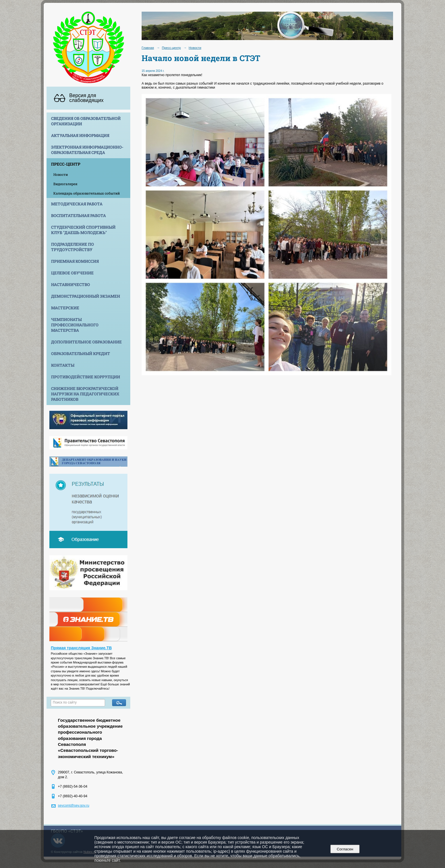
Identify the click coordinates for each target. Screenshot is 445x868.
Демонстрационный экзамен (86, 296)
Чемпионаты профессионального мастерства (75, 325)
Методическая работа (77, 204)
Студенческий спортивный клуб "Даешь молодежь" (83, 230)
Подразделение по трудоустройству (73, 247)
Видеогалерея (65, 184)
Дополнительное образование (86, 342)
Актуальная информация (80, 135)
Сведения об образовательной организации (86, 121)
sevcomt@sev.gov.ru (74, 806)
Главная (148, 48)
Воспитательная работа (78, 215)
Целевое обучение (72, 273)
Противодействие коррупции (86, 377)
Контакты (63, 365)
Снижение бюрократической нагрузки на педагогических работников (85, 394)
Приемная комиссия (75, 261)
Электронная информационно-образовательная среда (87, 150)
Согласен (345, 849)
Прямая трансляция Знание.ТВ (81, 648)
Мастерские (65, 308)
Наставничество (71, 284)
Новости (61, 174)
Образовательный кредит (81, 353)
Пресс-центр (66, 164)
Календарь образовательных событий (87, 193)
